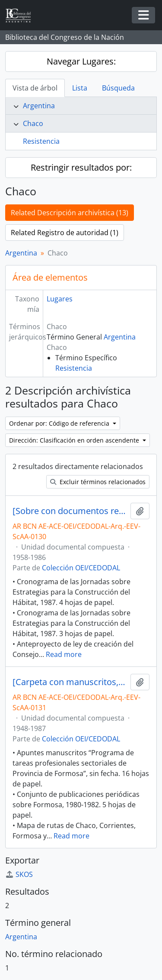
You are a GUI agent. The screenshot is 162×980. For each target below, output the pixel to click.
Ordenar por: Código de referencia (60, 423)
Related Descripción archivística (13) (70, 213)
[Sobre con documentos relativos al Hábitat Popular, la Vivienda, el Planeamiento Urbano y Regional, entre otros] (70, 511)
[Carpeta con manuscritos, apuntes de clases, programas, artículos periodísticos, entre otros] (70, 682)
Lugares (60, 299)
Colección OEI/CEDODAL (81, 568)
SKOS (19, 874)
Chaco (33, 123)
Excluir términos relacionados (98, 482)
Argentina (39, 106)
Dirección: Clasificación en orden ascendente (75, 440)
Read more (64, 654)
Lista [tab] (80, 88)
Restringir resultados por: (81, 167)
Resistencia (41, 141)
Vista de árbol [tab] (35, 88)
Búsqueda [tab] (118, 88)
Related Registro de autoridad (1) (65, 233)
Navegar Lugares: (81, 61)
